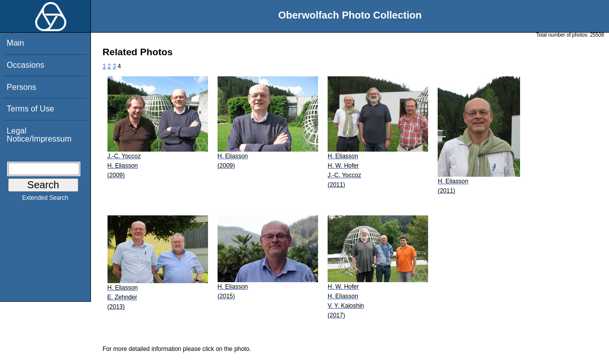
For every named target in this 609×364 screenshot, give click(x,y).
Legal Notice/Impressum (39, 135)
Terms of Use (30, 109)
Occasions (25, 65)
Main (15, 43)
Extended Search (45, 200)
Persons (21, 87)
